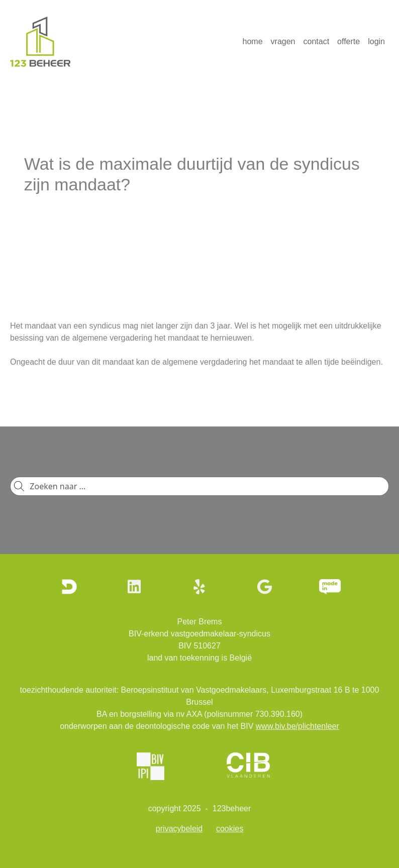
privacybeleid (179, 829)
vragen (283, 41)
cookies (230, 829)
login (376, 41)
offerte (348, 41)
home (253, 41)
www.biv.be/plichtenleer (297, 726)
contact (317, 41)
